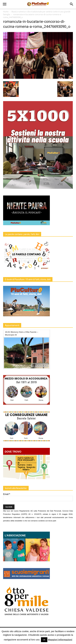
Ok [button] (44, 640)
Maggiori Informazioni (60, 640)
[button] (72, 4)
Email (7, 494)
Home (6, 12)
